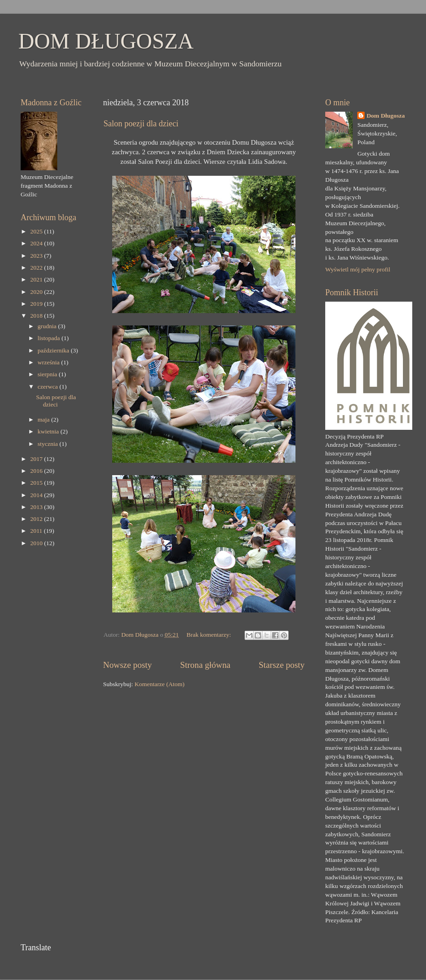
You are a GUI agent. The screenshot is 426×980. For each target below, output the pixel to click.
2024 (37, 243)
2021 (37, 279)
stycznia (49, 444)
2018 (37, 316)
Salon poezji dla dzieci (141, 124)
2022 (37, 268)
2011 (37, 531)
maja (44, 420)
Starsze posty (282, 665)
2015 (37, 483)
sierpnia (48, 374)
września (49, 362)
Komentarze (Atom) (160, 684)
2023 (37, 256)
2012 (37, 519)
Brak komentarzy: (209, 635)
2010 (37, 543)
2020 (37, 292)
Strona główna (205, 665)
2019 (37, 304)
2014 (37, 495)
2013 (37, 507)
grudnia (48, 326)
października (54, 350)
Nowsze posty (128, 665)
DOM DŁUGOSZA (106, 41)
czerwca (49, 387)
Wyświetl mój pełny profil (358, 269)
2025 (37, 231)
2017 (37, 459)
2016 (37, 471)
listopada (49, 338)
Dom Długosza (386, 116)
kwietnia (49, 431)
